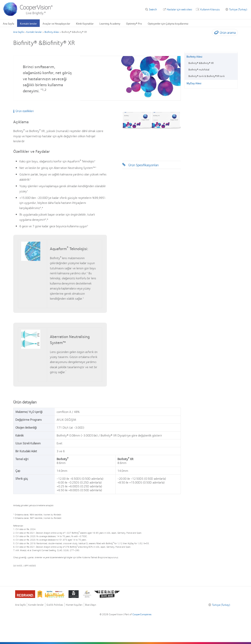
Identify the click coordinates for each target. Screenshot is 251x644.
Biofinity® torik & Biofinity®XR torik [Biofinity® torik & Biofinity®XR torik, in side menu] (207, 76)
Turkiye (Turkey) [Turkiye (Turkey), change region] (238, 9)
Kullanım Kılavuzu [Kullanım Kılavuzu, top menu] (210, 9)
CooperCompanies (142, 614)
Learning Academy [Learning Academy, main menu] (110, 23)
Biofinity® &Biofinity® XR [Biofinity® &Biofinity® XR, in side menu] (201, 63)
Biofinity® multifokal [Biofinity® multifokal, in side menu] (199, 69)
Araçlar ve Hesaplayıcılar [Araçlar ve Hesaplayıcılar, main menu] (56, 23)
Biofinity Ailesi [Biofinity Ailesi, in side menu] (194, 56)
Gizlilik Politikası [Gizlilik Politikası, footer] (55, 605)
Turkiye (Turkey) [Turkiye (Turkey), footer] (221, 605)
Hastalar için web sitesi (179, 9)
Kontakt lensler (34, 32)
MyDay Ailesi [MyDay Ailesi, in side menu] (194, 83)
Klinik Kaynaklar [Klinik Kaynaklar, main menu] (85, 23)
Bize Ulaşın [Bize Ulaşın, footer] (91, 605)
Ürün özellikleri (24, 111)
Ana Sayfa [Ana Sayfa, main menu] (9, 23)
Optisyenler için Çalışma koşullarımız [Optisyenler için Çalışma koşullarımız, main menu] (168, 23)
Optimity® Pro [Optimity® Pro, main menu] (134, 23)
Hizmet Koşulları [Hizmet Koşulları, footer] (74, 605)
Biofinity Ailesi (52, 32)
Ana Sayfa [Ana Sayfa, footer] (20, 605)
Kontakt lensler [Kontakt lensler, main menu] (28, 23)
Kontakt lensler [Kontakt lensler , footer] (36, 605)
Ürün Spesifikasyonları (144, 165)
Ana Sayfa (18, 32)
